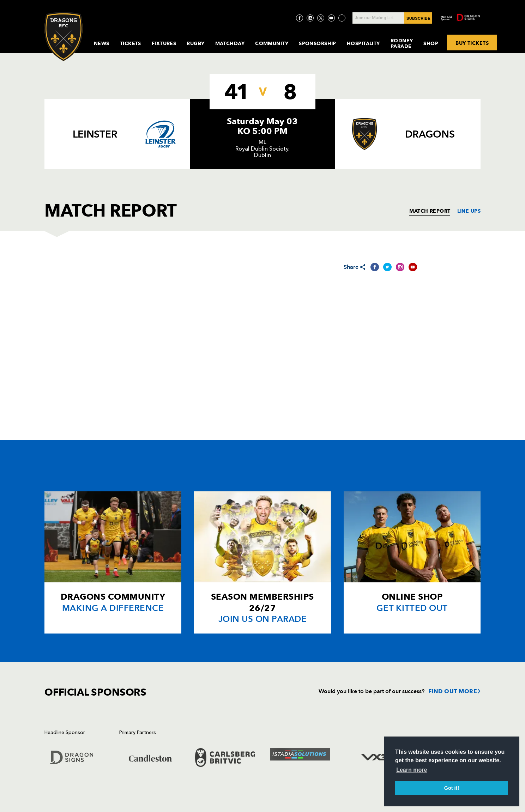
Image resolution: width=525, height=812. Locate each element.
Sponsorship (318, 43)
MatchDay (230, 43)
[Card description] (113, 562)
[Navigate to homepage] (64, 37)
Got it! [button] (452, 788)
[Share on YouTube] (413, 267)
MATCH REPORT (430, 211)
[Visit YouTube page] (331, 18)
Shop (431, 43)
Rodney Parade (402, 43)
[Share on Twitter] (387, 267)
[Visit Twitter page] (321, 18)
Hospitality (363, 43)
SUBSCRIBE (418, 18)
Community (272, 43)
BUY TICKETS (472, 43)
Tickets (131, 43)
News (102, 43)
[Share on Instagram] (400, 267)
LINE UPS (469, 211)
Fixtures (164, 43)
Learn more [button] (412, 770)
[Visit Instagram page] (310, 18)
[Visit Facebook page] (300, 18)
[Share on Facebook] (375, 267)
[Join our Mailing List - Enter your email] (392, 18)
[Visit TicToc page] (342, 18)
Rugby (195, 43)
